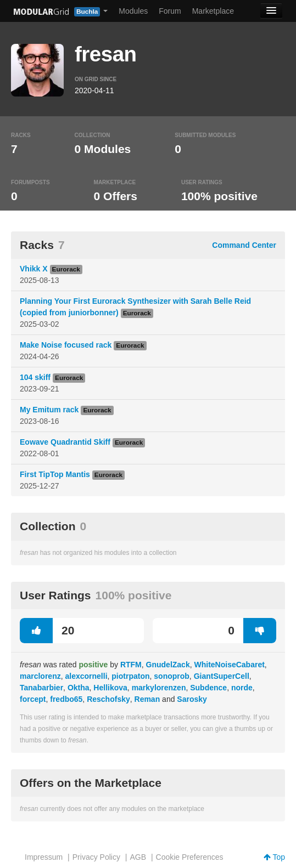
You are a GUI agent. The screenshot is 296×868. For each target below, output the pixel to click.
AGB (138, 857)
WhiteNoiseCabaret (229, 665)
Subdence (208, 688)
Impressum (44, 857)
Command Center (244, 245)
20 (47, 631)
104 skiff (35, 377)
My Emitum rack (49, 410)
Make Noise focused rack (66, 345)
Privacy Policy (96, 857)
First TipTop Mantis (55, 474)
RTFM (131, 665)
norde (242, 688)
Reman (147, 699)
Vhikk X (34, 269)
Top (274, 857)
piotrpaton (130, 676)
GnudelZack (168, 665)
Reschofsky (108, 699)
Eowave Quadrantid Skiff (65, 442)
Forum (170, 11)
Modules (133, 11)
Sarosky (192, 699)
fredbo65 (66, 699)
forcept (33, 699)
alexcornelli (86, 676)
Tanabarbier (41, 688)
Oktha (79, 688)
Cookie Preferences (190, 857)
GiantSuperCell (222, 676)
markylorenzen (159, 688)
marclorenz (40, 676)
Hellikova (110, 688)
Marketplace (213, 11)
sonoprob (172, 676)
